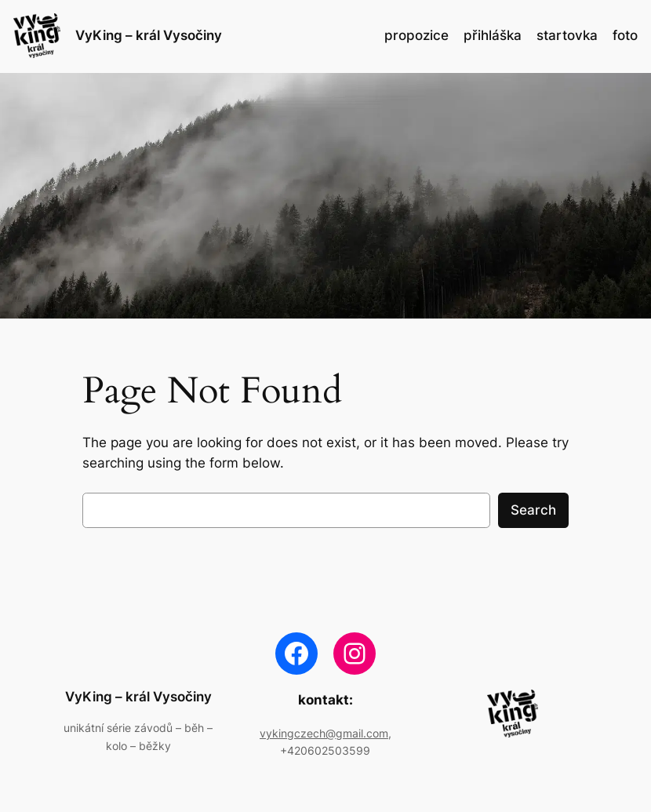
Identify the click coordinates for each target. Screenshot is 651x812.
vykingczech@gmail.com (324, 733)
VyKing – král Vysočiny (149, 35)
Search (533, 510)
